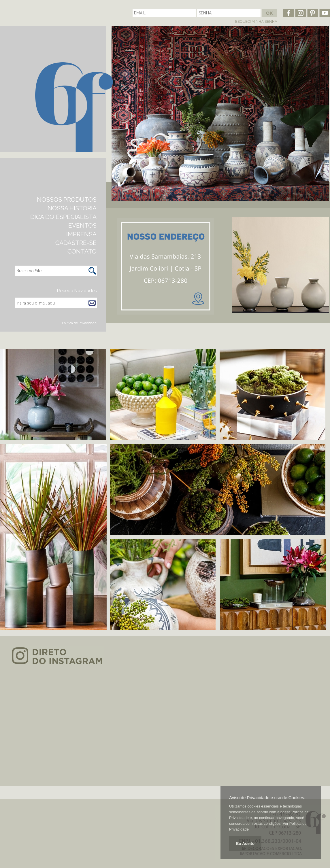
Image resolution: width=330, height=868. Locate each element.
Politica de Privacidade (79, 323)
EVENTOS (82, 225)
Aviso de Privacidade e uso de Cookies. (267, 798)
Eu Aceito (245, 844)
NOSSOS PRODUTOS (67, 199)
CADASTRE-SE (76, 243)
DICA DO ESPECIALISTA (63, 217)
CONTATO (82, 251)
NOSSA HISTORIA (72, 208)
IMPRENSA (81, 234)
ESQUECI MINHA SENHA (256, 21)
